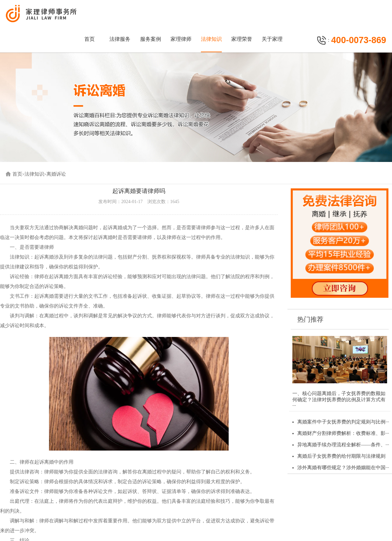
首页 (90, 39)
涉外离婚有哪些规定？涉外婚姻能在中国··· (343, 468)
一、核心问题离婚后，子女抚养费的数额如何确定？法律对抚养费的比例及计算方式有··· (339, 399)
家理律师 (181, 39)
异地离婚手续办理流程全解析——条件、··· (343, 445)
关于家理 (272, 39)
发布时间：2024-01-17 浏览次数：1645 (139, 202)
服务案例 (151, 39)
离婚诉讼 (56, 174)
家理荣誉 (242, 39)
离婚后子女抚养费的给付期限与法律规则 (341, 456)
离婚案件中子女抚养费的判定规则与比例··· (343, 422)
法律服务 (120, 39)
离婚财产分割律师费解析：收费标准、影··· (343, 433)
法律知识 (211, 39)
